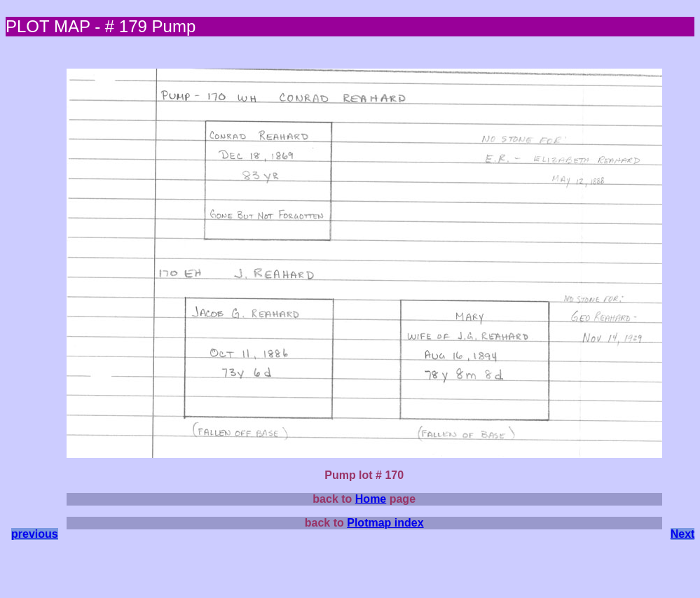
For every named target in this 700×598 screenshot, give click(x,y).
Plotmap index (385, 523)
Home (371, 499)
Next (683, 534)
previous (35, 534)
